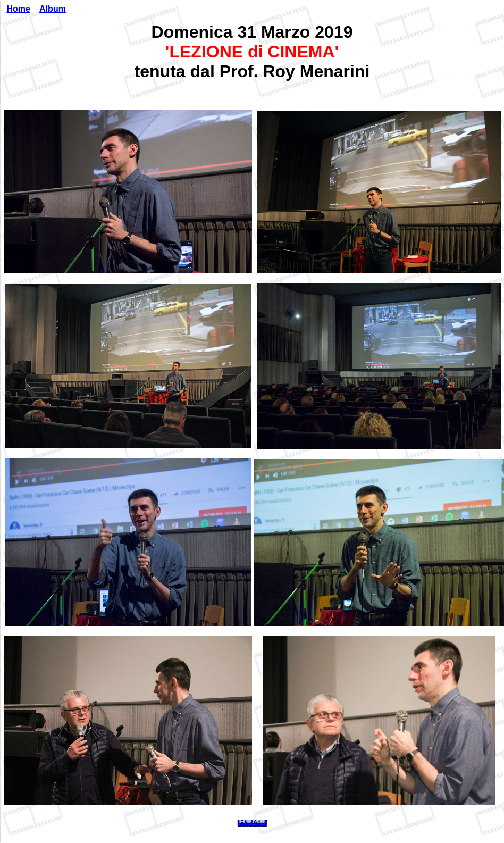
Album (53, 9)
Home (18, 9)
